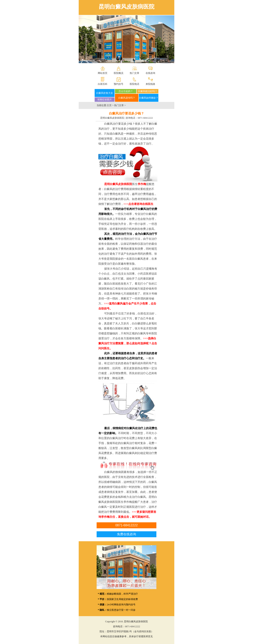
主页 (109, 105)
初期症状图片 (105, 100)
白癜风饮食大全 (105, 93)
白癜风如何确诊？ (149, 98)
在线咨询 (150, 73)
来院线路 (150, 84)
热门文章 (134, 73)
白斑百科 (103, 84)
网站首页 (103, 73)
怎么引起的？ (126, 91)
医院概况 (119, 73)
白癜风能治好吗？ (148, 91)
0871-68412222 (145, 118)
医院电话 (134, 84)
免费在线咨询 (126, 534)
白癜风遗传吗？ (127, 98)
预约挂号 (119, 84)
